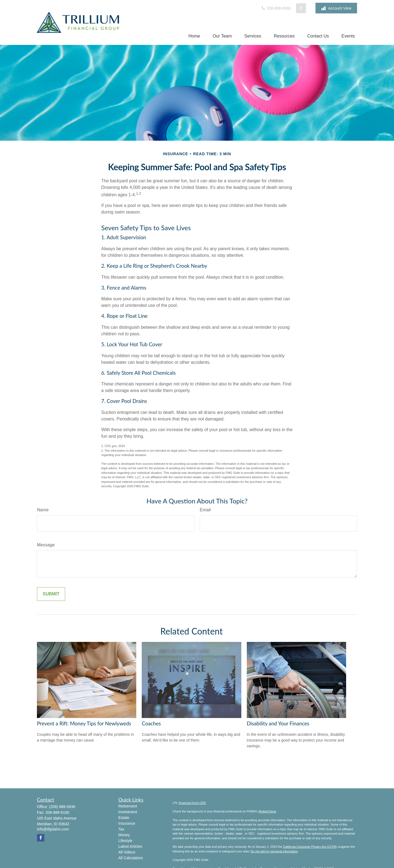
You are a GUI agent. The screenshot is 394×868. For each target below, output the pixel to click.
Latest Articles (130, 846)
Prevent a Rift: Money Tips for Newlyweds (84, 723)
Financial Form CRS (192, 803)
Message (46, 545)
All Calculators (131, 858)
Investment (128, 812)
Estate (124, 818)
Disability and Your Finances (278, 723)
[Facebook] (301, 8)
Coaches (151, 723)
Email (205, 510)
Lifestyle (125, 841)
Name (43, 510)
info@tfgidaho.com (53, 829)
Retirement (128, 806)
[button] (194, 36)
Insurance (127, 823)
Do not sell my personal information (274, 851)
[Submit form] (51, 594)
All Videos (127, 852)
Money (124, 835)
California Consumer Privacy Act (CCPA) (310, 847)
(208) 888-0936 (62, 807)
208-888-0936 (276, 8)
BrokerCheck (267, 811)
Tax (121, 829)
